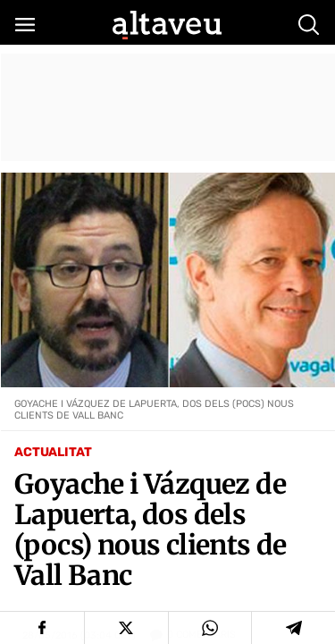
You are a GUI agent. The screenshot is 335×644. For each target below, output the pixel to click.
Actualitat (53, 452)
